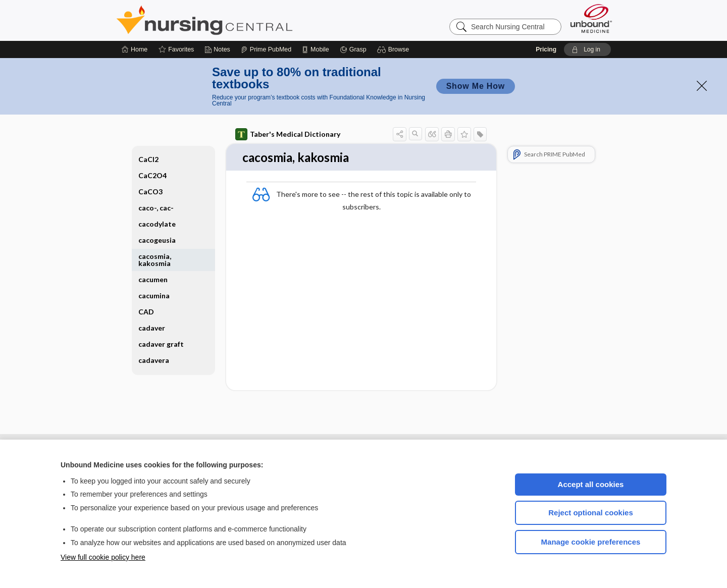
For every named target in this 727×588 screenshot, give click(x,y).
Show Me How (476, 86)
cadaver (152, 328)
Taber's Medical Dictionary (288, 134)
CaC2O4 (152, 175)
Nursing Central (242, 20)
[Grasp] (353, 49)
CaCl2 (148, 159)
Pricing (546, 49)
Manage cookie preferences (591, 542)
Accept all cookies (591, 484)
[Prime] (266, 49)
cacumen (153, 279)
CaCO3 (150, 192)
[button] (395, 49)
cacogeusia (157, 240)
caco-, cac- (156, 208)
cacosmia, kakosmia (155, 260)
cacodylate (157, 224)
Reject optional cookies (591, 513)
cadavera (154, 360)
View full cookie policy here (103, 557)
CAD (146, 312)
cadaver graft (161, 344)
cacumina (154, 296)
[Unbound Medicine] (591, 18)
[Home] (135, 49)
